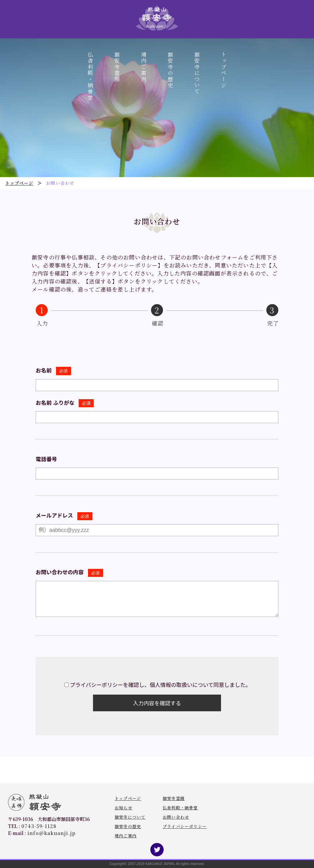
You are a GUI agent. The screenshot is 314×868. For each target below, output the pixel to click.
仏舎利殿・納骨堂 (90, 76)
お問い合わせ (176, 817)
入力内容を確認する (157, 703)
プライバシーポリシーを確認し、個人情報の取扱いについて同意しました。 (160, 685)
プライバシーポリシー (185, 826)
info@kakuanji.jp (51, 833)
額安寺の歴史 (170, 70)
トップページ (224, 70)
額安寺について (197, 73)
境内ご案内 (144, 67)
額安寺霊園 (117, 67)
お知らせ (123, 807)
